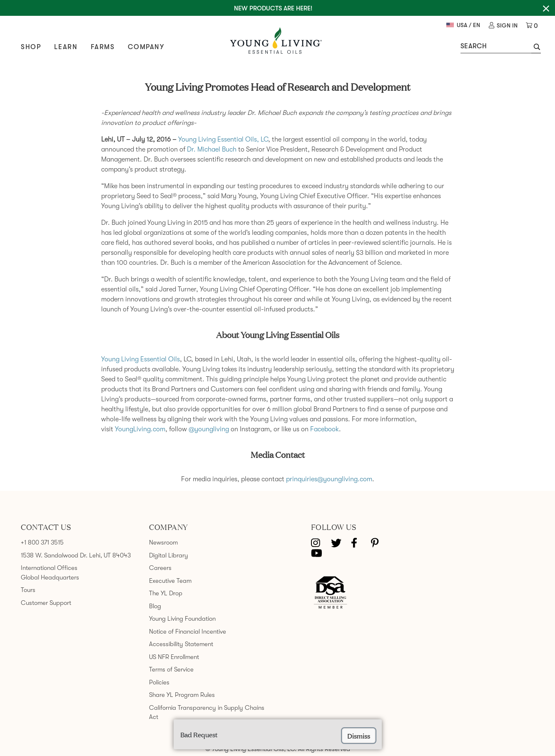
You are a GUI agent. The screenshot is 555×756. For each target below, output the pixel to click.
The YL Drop (166, 593)
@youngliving (209, 429)
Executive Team (170, 581)
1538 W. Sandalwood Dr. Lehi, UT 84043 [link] (76, 555)
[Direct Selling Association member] (330, 593)
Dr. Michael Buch (212, 149)
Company (146, 47)
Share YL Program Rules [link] (182, 695)
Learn (66, 47)
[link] (503, 26)
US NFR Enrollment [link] (174, 657)
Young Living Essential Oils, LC (223, 139)
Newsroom (163, 542)
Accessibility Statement (181, 644)
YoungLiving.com (140, 429)
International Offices (49, 568)
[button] (536, 48)
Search (474, 46)
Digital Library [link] (169, 555)
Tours (28, 590)
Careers (160, 568)
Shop (31, 47)
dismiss (359, 736)
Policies (159, 682)
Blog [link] (155, 606)
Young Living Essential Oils (141, 359)
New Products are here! (273, 8)
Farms (103, 47)
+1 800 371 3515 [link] (42, 542)
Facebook (325, 429)
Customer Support (46, 603)
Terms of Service (171, 669)
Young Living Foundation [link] (182, 619)
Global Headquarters (50, 577)
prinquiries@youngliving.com (329, 479)
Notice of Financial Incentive (188, 632)
